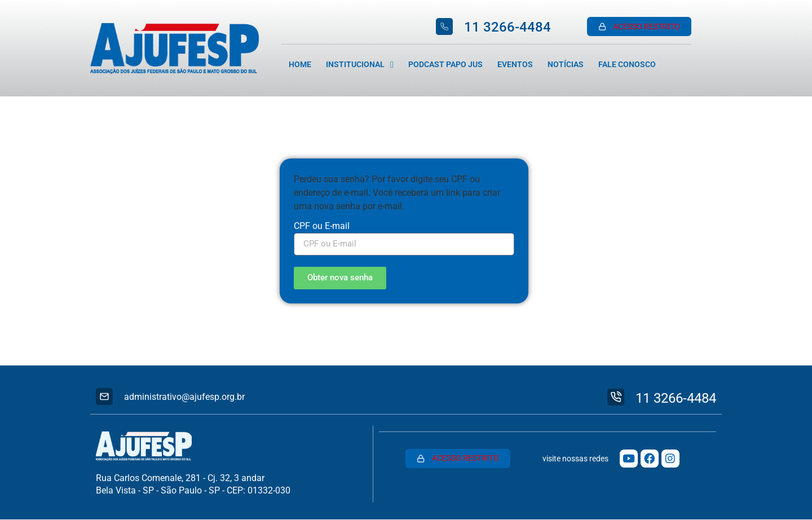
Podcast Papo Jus (445, 65)
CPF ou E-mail (322, 226)
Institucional (360, 65)
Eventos (515, 65)
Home (300, 65)
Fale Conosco (627, 65)
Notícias (566, 65)
